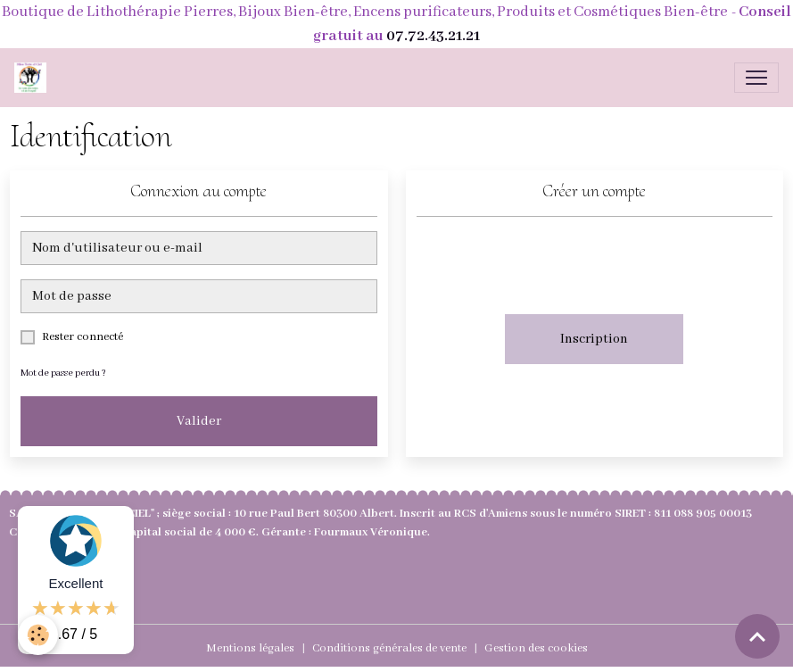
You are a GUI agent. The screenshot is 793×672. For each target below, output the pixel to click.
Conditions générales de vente (389, 648)
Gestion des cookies (536, 648)
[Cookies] (38, 635)
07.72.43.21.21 (433, 36)
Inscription (594, 339)
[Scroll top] (757, 636)
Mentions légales (250, 648)
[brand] (34, 78)
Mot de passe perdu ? (63, 373)
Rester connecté (83, 337)
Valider (199, 421)
